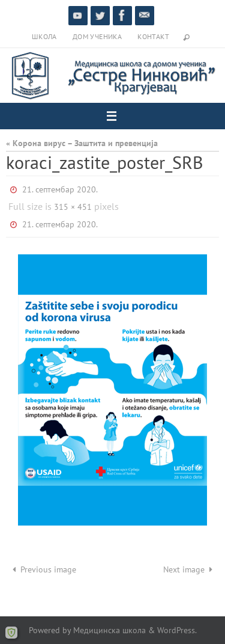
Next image (190, 569)
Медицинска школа (109, 630)
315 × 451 (73, 207)
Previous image (42, 569)
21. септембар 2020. (60, 189)
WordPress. (177, 630)
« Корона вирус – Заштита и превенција (82, 143)
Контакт (153, 36)
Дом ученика (97, 36)
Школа (44, 36)
